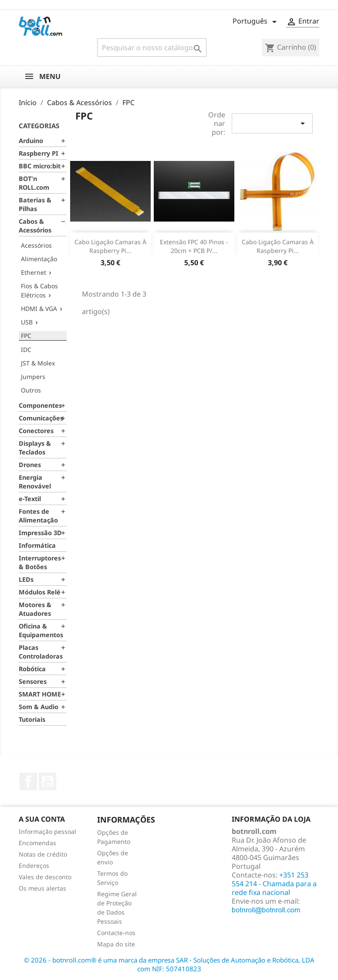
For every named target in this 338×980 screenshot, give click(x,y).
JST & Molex (38, 363)
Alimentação (39, 259)
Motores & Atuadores (35, 609)
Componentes (40, 405)
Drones (30, 465)
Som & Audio (39, 707)
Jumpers (33, 377)
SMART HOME (40, 694)
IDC (26, 350)
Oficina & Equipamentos (41, 630)
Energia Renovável (35, 482)
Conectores (36, 431)
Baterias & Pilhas (35, 204)
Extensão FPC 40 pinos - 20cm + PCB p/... (194, 246)
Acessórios (36, 245)
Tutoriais (32, 719)
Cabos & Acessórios (35, 226)
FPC (26, 336)
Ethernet (34, 272)
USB (27, 322)
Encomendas (37, 843)
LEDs (26, 579)
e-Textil (30, 499)
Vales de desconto (45, 877)
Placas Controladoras (41, 652)
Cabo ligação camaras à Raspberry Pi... (110, 246)
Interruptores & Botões (40, 562)
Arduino (31, 141)
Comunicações (41, 418)
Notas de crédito (43, 854)
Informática (37, 545)
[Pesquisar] (152, 48)
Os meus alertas (42, 888)
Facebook (28, 782)
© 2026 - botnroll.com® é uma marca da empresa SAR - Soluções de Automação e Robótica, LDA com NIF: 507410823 (169, 964)
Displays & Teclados (35, 448)
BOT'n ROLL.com (34, 183)
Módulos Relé (40, 592)
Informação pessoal (47, 831)
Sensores (33, 681)
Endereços (34, 866)
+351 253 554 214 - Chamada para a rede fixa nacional (274, 884)
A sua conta (42, 819)
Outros (31, 390)
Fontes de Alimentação (38, 516)
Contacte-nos (116, 933)
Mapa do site (116, 944)
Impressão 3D (40, 533)
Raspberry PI (39, 153)
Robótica (32, 669)
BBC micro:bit (40, 166)
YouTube (47, 782)
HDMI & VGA (39, 309)
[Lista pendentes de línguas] (256, 22)
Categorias (39, 126)
